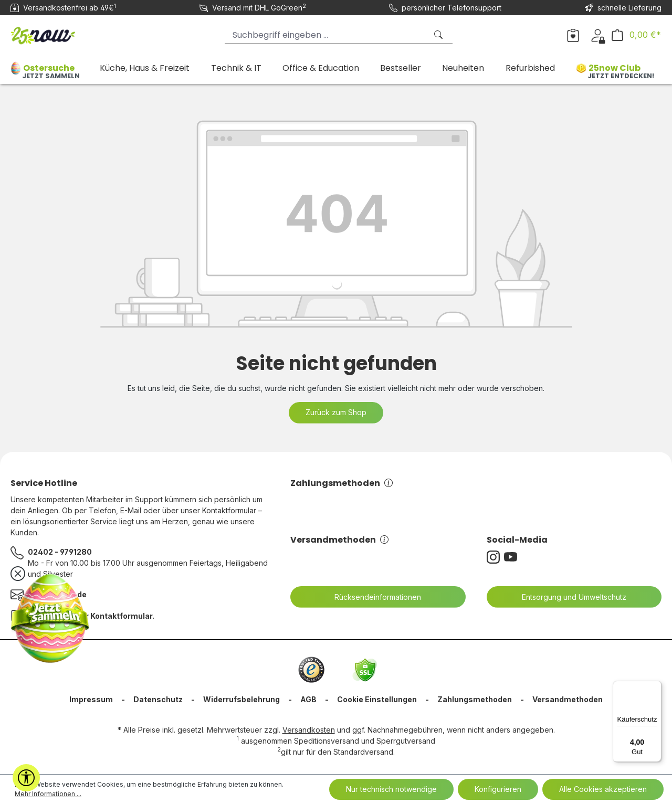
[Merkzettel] (573, 35)
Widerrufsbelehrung (241, 699)
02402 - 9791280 (60, 552)
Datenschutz (158, 699)
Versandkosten (309, 730)
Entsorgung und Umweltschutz (568, 597)
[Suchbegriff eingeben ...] (326, 35)
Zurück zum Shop (336, 412)
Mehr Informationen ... (48, 794)
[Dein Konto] (598, 35)
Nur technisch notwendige (391, 789)
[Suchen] (439, 35)
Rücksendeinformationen (371, 597)
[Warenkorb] (636, 35)
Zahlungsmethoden (342, 483)
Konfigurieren (498, 789)
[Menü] (655, 687)
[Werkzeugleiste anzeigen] (26, 778)
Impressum (91, 699)
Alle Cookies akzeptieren (603, 789)
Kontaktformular (121, 616)
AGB (308, 699)
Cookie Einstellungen (377, 699)
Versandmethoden (339, 540)
